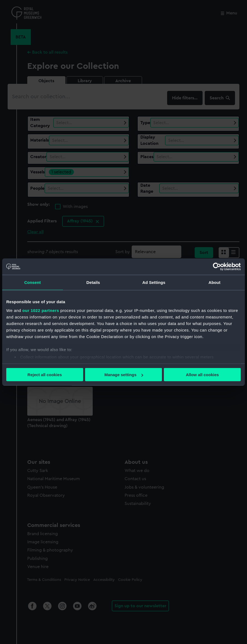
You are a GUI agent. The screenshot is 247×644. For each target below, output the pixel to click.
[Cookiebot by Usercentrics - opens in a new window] (217, 267)
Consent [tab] (33, 282)
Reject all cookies (45, 375)
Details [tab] (93, 282)
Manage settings (124, 375)
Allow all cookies (202, 375)
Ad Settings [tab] (154, 282)
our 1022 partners (41, 310)
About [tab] (215, 282)
